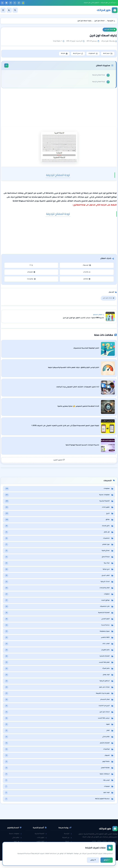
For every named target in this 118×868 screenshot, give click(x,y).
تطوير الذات (42, 838)
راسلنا (68, 842)
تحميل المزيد (59, 460)
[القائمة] (3, 10)
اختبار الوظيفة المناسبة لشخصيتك (86, 348)
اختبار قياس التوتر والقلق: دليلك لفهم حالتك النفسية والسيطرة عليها (74, 368)
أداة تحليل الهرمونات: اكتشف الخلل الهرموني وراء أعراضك (78, 387)
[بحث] (15, 10)
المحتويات (93, 54)
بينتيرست (31, 279)
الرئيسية (68, 834)
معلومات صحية (15, 834)
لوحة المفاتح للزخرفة (99, 75)
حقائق (18, 846)
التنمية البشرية (41, 834)
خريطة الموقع (66, 853)
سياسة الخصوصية (64, 846)
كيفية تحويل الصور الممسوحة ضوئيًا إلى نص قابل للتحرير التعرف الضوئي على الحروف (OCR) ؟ (65, 426)
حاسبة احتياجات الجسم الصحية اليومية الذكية (82, 445)
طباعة (64, 54)
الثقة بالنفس (41, 842)
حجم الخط (108, 54)
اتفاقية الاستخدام (65, 850)
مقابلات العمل (41, 846)
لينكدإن (87, 279)
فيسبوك (87, 265)
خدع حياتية (42, 853)
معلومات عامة (16, 850)
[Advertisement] (59, 108)
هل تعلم (18, 842)
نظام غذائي (17, 838)
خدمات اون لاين (110, 30)
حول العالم (17, 853)
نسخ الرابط (78, 54)
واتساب (87, 272)
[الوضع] (9, 10)
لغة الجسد (42, 850)
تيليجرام (31, 272)
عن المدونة (67, 838)
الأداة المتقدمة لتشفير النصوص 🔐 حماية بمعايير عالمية (78, 406)
